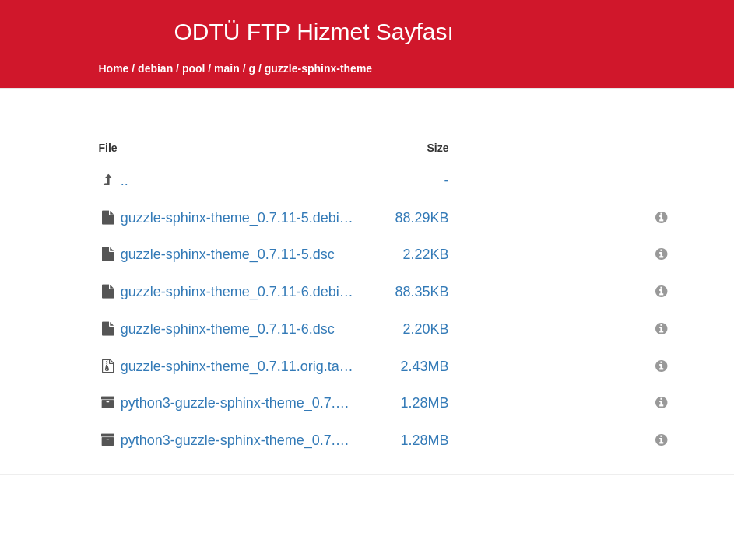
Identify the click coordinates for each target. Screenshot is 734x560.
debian (155, 68)
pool (194, 68)
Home (114, 68)
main (227, 68)
